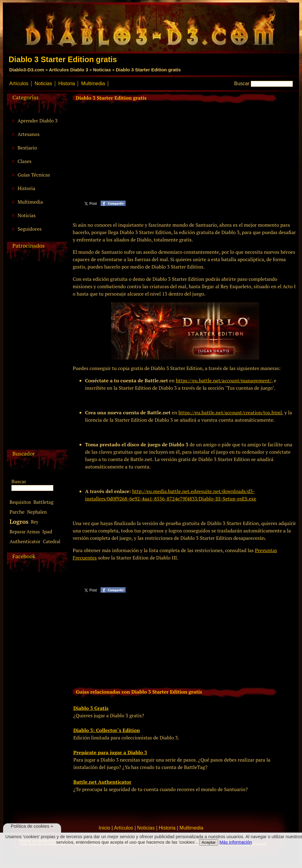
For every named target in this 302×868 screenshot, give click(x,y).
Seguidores (30, 229)
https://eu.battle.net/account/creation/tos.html (230, 412)
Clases (24, 161)
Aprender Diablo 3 (38, 121)
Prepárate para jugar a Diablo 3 (110, 752)
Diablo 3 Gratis (91, 708)
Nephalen (37, 512)
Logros (19, 522)
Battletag (44, 502)
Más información (236, 842)
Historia (67, 84)
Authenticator (25, 541)
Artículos (19, 84)
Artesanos (29, 134)
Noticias (102, 70)
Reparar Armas (25, 532)
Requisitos (20, 502)
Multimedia (93, 84)
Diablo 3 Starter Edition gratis (148, 70)
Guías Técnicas (34, 175)
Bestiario (27, 148)
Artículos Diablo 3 (68, 70)
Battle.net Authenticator (102, 782)
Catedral (52, 541)
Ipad (47, 532)
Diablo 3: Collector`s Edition (107, 730)
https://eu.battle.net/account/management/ (223, 380)
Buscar (242, 84)
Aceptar (209, 842)
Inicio (104, 828)
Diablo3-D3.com (27, 70)
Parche (17, 512)
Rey (35, 522)
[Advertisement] (36, 357)
